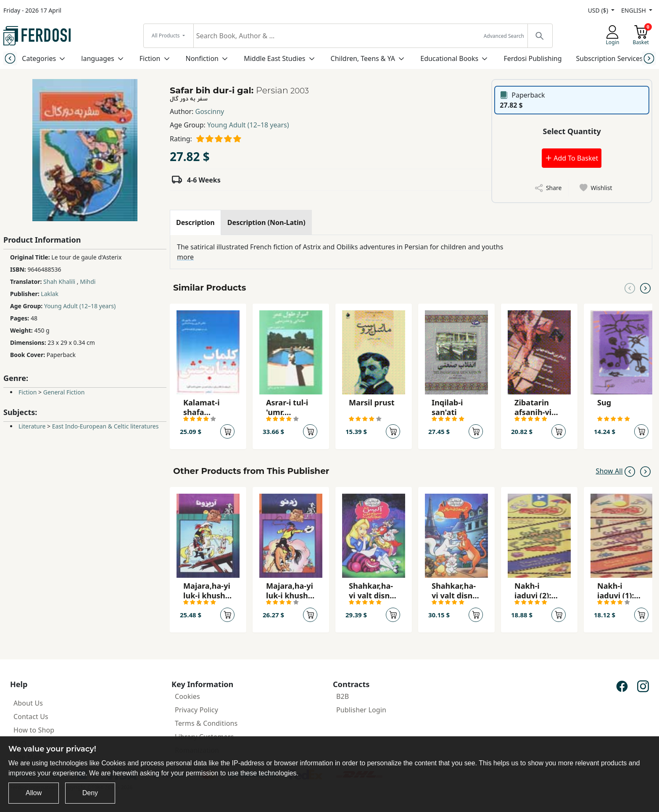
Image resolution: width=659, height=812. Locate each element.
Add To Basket (572, 158)
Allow (34, 793)
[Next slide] (649, 58)
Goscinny (210, 111)
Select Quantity (572, 131)
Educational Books (449, 58)
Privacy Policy (196, 710)
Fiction (150, 58)
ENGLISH (634, 10)
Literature (32, 426)
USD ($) (599, 10)
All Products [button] (166, 36)
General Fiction (64, 392)
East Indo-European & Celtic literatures (105, 426)
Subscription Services (610, 58)
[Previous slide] (10, 58)
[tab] (195, 222)
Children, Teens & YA (363, 58)
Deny (90, 793)
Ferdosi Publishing (532, 58)
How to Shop (34, 730)
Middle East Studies (274, 58)
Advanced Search (504, 36)
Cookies (187, 696)
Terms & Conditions (206, 723)
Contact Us (31, 717)
